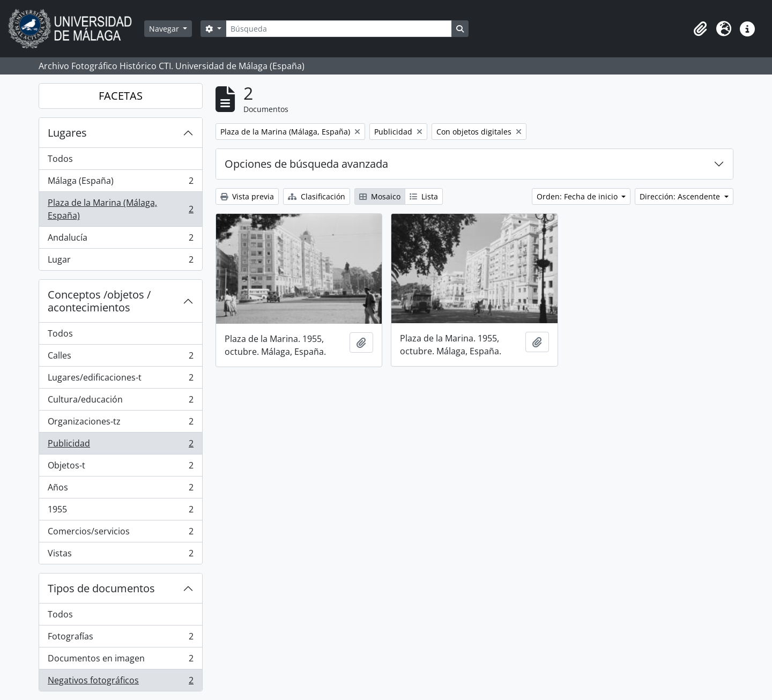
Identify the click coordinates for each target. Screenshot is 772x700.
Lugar (120, 262)
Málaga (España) (120, 183)
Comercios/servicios (120, 534)
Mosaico (380, 196)
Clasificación (317, 196)
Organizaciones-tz (120, 424)
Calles (120, 358)
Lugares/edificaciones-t (120, 380)
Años (120, 490)
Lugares (67, 133)
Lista (424, 196)
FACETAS (121, 96)
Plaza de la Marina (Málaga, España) (120, 209)
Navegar (165, 29)
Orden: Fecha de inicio (578, 196)
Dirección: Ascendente (681, 196)
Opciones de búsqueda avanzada (306, 164)
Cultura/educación (120, 402)
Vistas (120, 555)
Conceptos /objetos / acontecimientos (99, 301)
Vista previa (247, 196)
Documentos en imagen (120, 661)
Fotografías (120, 639)
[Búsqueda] (339, 29)
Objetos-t (120, 468)
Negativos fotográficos (120, 682)
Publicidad (120, 446)
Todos (60, 159)
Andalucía (120, 240)
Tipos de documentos (101, 588)
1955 (120, 512)
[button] (700, 29)
